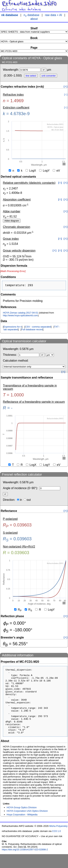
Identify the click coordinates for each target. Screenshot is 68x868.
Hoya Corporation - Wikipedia (22, 828)
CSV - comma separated (38, 327)
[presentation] (13, 271)
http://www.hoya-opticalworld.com (20, 316)
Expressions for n (13, 327)
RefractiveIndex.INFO (29, 4)
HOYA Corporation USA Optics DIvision (27, 825)
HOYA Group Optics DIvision (22, 821)
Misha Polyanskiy (58, 840)
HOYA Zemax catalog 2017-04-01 (20, 313)
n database (31, 15)
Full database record (32, 330)
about (34, 19)
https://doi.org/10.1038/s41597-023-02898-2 (25, 863)
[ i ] (66, 86)
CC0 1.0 (57, 845)
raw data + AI (53, 15)
